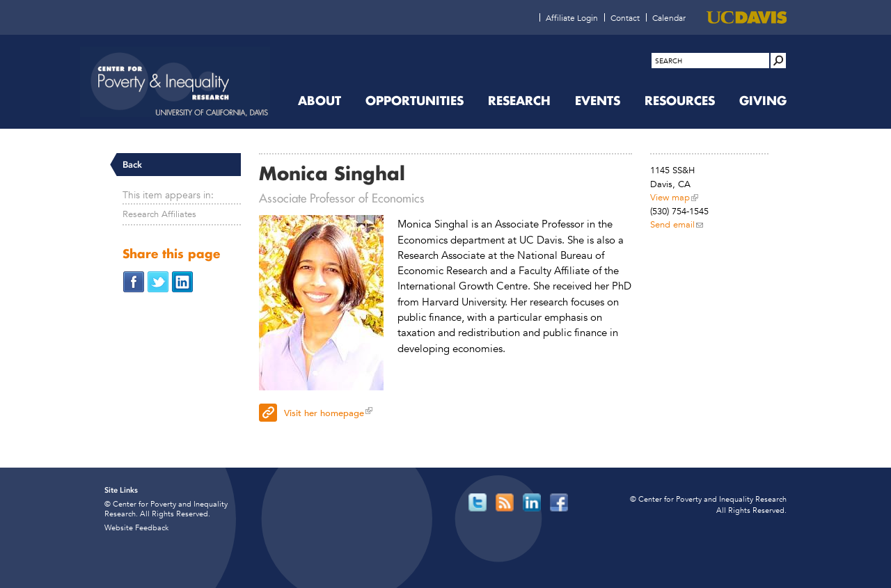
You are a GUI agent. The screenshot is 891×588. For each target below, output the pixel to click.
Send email (672, 224)
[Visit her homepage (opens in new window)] (445, 411)
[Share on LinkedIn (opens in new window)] (182, 281)
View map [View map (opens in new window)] (670, 197)
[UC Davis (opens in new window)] (747, 17)
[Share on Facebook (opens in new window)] (134, 281)
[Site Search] (778, 61)
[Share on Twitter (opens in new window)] (158, 281)
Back (132, 165)
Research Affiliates (159, 214)
